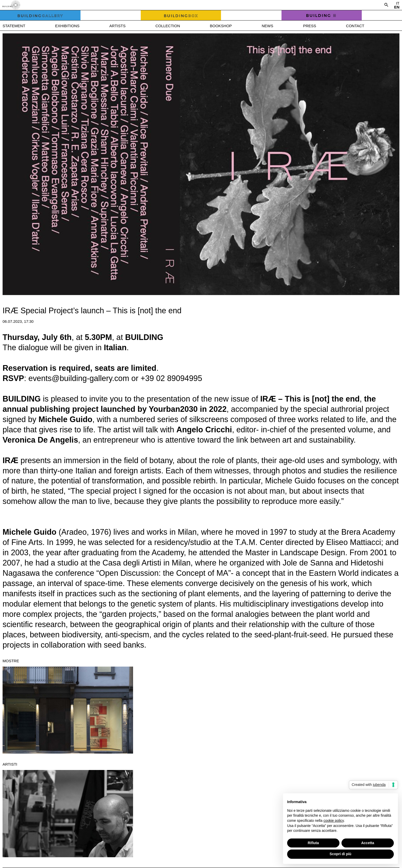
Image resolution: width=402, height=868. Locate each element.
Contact (355, 26)
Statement (14, 26)
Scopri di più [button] (341, 854)
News (268, 26)
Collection (168, 26)
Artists (118, 26)
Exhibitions (67, 26)
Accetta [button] (368, 843)
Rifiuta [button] (313, 843)
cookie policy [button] (334, 821)
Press (310, 26)
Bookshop (221, 26)
